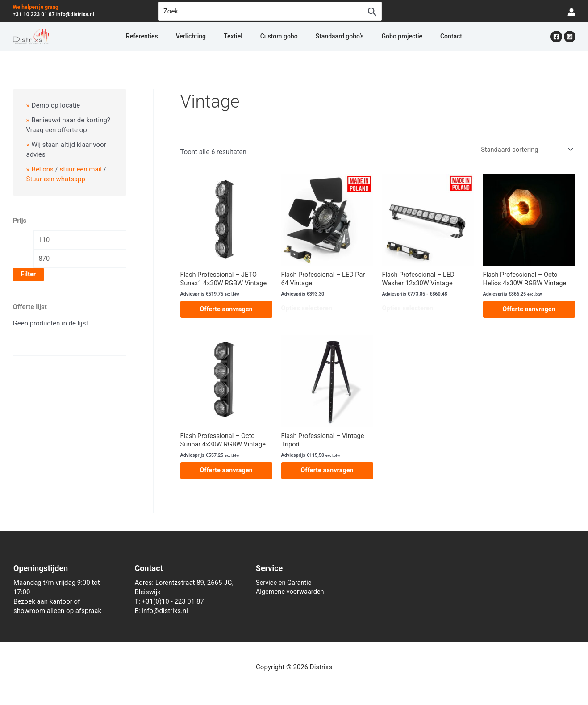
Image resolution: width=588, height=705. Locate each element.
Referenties (174, 37)
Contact (419, 37)
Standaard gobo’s (329, 37)
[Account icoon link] (571, 11)
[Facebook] (556, 37)
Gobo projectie (381, 37)
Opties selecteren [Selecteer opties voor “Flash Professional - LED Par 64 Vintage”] (308, 309)
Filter (29, 275)
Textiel (244, 37)
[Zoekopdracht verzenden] (372, 12)
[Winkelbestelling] (525, 149)
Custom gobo (279, 37)
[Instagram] (570, 37)
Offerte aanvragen (226, 310)
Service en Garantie (285, 583)
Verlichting (212, 37)
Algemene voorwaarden (291, 592)
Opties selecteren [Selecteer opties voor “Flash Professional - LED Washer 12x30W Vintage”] (409, 309)
